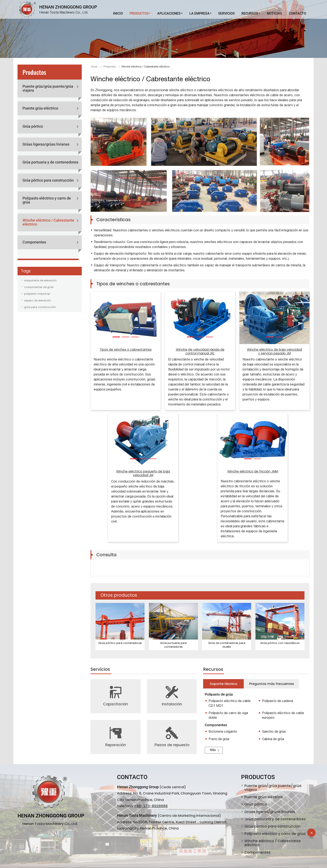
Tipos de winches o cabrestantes (126, 350)
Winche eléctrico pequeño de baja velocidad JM (143, 473)
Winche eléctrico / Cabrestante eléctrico (48, 222)
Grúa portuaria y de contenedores (50, 162)
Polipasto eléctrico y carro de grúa (47, 200)
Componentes (34, 242)
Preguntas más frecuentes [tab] (272, 684)
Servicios (226, 13)
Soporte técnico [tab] (224, 684)
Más (213, 750)
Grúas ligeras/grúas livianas (46, 144)
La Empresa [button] (199, 13)
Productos (109, 67)
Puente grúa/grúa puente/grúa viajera (48, 88)
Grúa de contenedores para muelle (227, 645)
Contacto (297, 13)
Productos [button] (139, 13)
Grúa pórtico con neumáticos (280, 643)
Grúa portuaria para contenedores (173, 645)
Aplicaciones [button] (169, 13)
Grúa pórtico (33, 126)
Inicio (118, 13)
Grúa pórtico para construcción (48, 180)
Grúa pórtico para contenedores (120, 643)
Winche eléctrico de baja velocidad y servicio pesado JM (274, 351)
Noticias (275, 13)
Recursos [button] (250, 13)
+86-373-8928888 (151, 806)
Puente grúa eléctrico (40, 108)
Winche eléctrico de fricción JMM (253, 471)
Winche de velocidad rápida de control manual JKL (200, 351)
